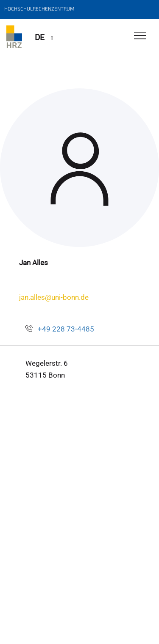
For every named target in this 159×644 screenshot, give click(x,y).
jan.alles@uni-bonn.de (54, 297)
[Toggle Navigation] (140, 36)
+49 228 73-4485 (66, 329)
